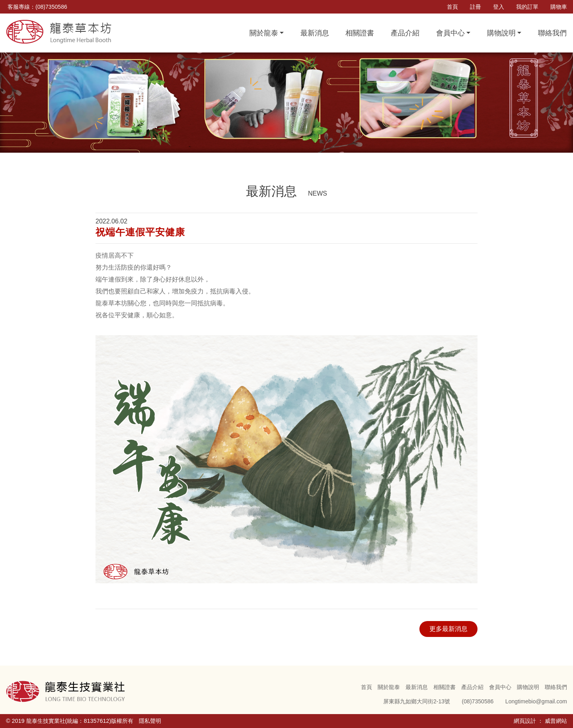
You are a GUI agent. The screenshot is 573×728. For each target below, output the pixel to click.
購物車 (559, 7)
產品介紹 (405, 33)
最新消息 (315, 33)
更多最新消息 (448, 629)
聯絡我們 (552, 33)
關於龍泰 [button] (264, 33)
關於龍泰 (389, 687)
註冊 (476, 7)
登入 (499, 7)
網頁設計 (525, 721)
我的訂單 (527, 7)
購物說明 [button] (501, 33)
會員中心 (500, 687)
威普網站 (556, 721)
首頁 (452, 7)
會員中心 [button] (450, 33)
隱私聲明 (150, 721)
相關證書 (360, 33)
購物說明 (528, 687)
